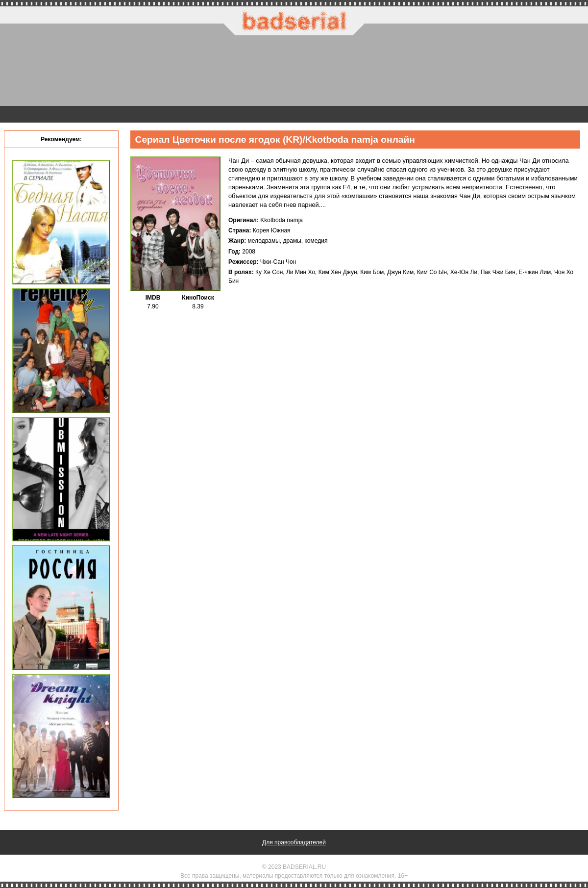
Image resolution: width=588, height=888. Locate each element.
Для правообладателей (294, 842)
